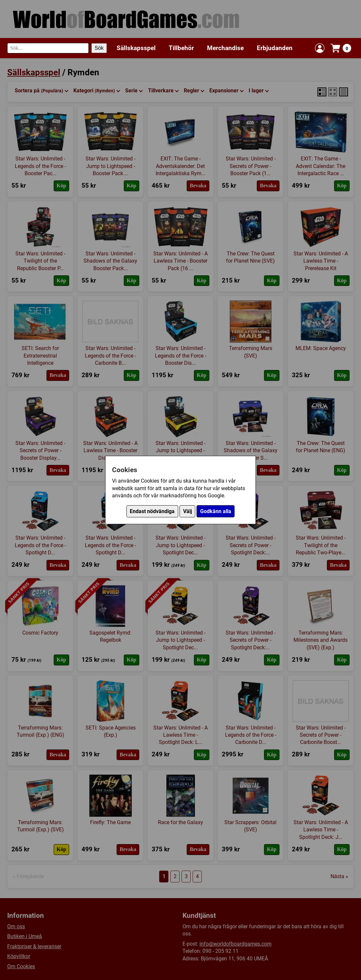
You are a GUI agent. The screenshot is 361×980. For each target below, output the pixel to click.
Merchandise (225, 48)
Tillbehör (181, 48)
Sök (99, 48)
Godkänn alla (216, 511)
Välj (188, 511)
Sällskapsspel (136, 48)
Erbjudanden (275, 48)
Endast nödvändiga (152, 511)
